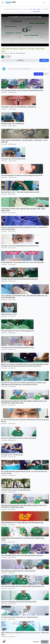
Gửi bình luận (39, 74)
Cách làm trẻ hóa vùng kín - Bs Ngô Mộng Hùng (16, 490)
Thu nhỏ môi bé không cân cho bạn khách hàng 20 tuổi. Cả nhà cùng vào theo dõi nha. (25, 421)
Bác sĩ (21, 9)
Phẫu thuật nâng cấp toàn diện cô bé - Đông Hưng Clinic (18, 571)
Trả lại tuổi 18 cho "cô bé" (9, 314)
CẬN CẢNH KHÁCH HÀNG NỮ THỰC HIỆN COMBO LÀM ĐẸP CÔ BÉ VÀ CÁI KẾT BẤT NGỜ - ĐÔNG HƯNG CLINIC (24, 402)
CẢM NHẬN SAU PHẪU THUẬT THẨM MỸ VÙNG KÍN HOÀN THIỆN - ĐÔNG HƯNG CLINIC (23, 210)
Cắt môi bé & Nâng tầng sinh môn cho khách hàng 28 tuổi (19, 438)
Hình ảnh (28, 9)
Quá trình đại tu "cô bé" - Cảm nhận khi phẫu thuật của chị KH (20, 192)
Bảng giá (16, 9)
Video (37, 9)
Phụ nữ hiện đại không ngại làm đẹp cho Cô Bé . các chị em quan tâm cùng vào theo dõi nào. (24, 472)
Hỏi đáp (45, 9)
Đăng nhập (36, 642)
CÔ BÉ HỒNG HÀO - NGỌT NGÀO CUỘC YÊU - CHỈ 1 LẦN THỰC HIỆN (22, 262)
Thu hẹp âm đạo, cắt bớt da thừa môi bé (13, 159)
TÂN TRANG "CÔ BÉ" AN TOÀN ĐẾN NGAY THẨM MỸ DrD (19, 107)
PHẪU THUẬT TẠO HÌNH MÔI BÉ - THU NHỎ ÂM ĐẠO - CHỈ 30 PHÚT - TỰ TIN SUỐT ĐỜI (24, 141)
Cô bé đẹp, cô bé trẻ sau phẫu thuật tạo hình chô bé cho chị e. (20, 246)
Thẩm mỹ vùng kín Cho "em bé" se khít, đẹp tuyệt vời (17, 331)
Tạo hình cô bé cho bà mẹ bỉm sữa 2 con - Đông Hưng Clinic (20, 617)
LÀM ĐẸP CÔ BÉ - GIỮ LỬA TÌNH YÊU (13, 124)
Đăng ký (45, 642)
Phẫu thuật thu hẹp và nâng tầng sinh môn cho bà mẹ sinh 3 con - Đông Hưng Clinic (25, 634)
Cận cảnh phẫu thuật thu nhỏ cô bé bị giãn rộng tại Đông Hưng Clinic (22, 90)
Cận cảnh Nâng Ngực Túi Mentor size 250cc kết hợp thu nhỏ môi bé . (22, 175)
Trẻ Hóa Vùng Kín (8, 9)
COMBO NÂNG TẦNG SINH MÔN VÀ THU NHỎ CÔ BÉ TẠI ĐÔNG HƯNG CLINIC (23, 539)
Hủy (46, 74)
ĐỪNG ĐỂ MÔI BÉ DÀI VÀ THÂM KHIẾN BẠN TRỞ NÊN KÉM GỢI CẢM (22, 523)
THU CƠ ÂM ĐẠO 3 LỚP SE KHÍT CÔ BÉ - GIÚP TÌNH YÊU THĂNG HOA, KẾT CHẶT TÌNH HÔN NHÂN (24, 297)
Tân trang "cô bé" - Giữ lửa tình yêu (12, 455)
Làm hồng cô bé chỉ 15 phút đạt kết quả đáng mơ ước (17, 348)
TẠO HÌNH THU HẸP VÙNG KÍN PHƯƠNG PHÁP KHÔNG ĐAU (20, 279)
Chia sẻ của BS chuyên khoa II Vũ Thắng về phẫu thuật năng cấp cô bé (23, 586)
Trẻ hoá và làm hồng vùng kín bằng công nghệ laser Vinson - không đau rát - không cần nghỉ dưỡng (25, 228)
